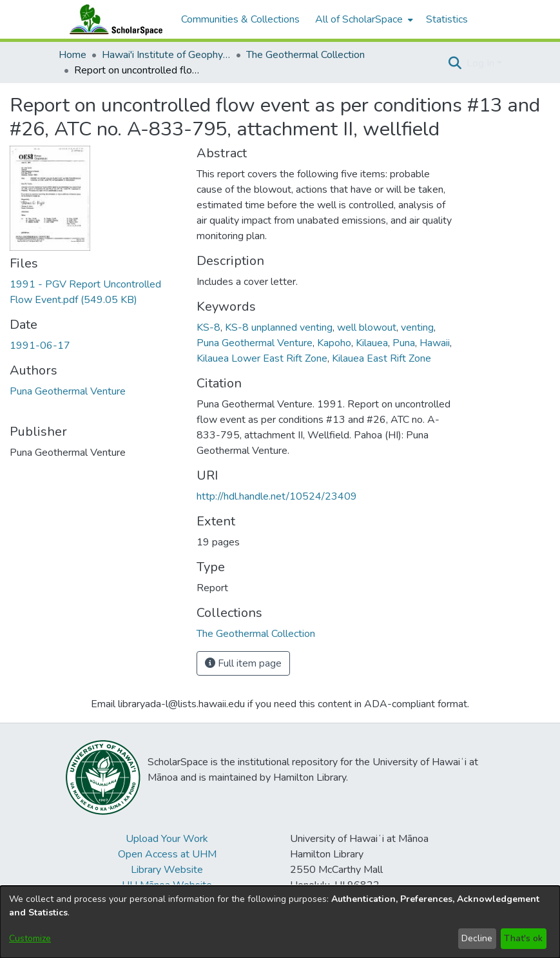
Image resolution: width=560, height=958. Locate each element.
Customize (30, 938)
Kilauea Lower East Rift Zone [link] (262, 358)
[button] (455, 63)
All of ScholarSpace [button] (359, 19)
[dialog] (280, 922)
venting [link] (417, 327)
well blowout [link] (367, 327)
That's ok (523, 938)
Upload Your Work (167, 839)
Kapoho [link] (334, 343)
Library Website (167, 870)
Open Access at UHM (167, 854)
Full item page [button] (243, 663)
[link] (256, 634)
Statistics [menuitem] (447, 19)
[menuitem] (363, 19)
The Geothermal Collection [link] (305, 55)
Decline (477, 938)
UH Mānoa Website (167, 885)
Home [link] (72, 55)
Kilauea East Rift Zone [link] (381, 358)
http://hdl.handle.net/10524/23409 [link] (277, 496)
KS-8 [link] (208, 327)
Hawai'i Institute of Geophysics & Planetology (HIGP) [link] (166, 55)
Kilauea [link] (372, 343)
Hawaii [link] (435, 343)
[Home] (113, 19)
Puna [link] (404, 343)
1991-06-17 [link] (40, 346)
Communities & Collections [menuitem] (240, 19)
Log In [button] (482, 63)
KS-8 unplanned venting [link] (279, 327)
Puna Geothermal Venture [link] (68, 391)
